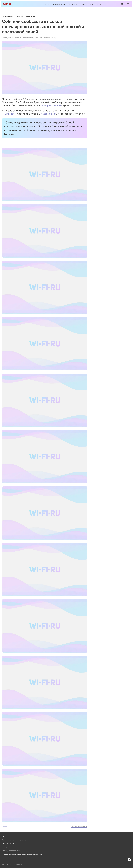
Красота (73, 4)
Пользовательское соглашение (14, 840)
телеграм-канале (51, 105)
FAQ (4, 836)
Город (84, 4)
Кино (47, 4)
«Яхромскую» (48, 114)
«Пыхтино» (8, 114)
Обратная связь (8, 844)
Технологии (59, 4)
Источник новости (79, 826)
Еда (92, 4)
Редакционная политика (11, 851)
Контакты (6, 847)
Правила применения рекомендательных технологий (22, 854)
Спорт (101, 4)
